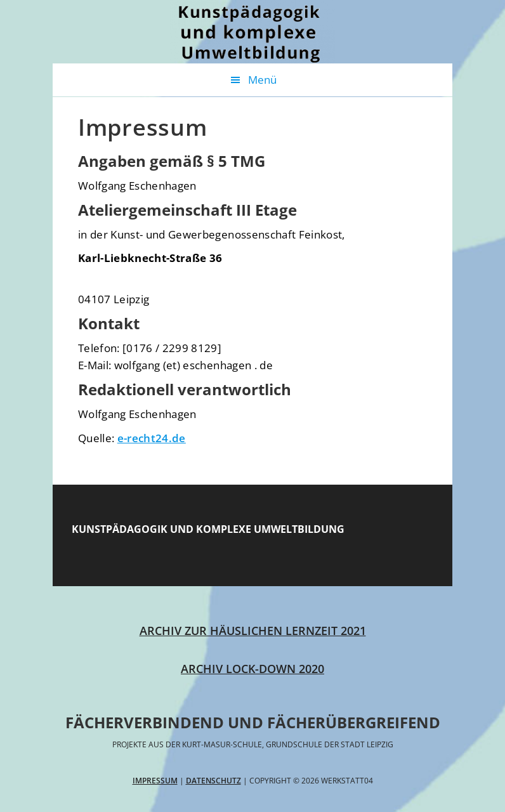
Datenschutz (213, 781)
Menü (262, 80)
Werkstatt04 (253, 32)
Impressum (155, 781)
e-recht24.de (152, 438)
